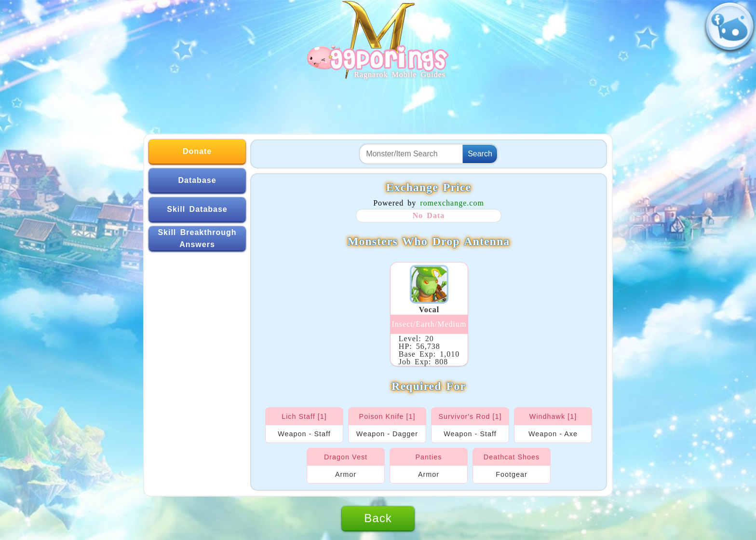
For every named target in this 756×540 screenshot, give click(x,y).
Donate (197, 151)
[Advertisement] (378, 102)
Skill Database (197, 209)
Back (378, 518)
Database (197, 180)
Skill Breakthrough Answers (197, 239)
